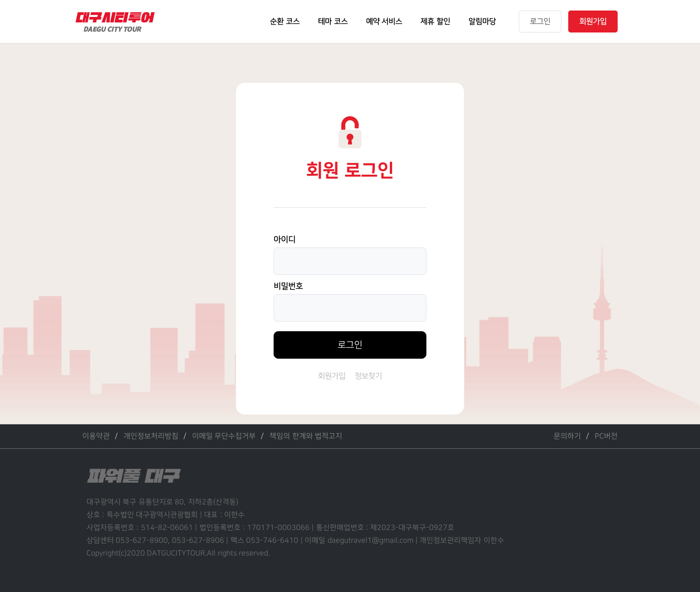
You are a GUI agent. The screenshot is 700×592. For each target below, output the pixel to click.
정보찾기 (368, 376)
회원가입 (332, 376)
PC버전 (606, 436)
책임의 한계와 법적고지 (306, 436)
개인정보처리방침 (151, 436)
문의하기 (567, 436)
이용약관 (96, 436)
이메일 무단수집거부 (224, 436)
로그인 (350, 345)
